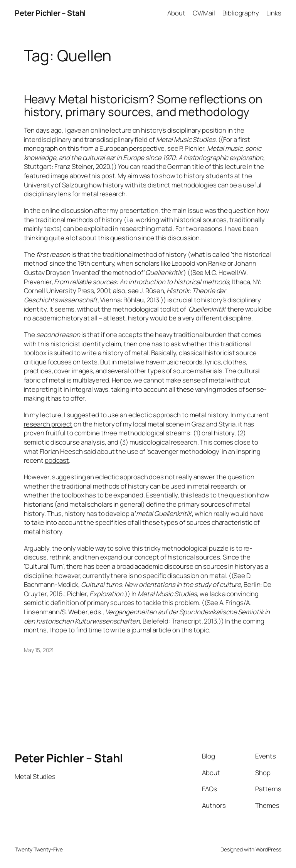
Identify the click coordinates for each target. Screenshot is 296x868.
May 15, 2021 (39, 650)
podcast (57, 460)
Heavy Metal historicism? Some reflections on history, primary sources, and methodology (143, 105)
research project (48, 424)
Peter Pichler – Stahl (50, 13)
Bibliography (241, 13)
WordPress (268, 849)
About (176, 13)
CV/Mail (204, 13)
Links (274, 13)
